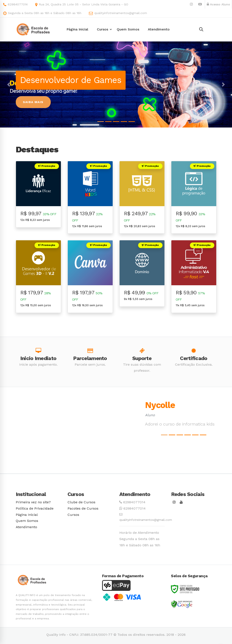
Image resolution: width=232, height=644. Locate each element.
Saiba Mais (33, 102)
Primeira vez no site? (33, 502)
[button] (9, 84)
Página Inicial (27, 515)
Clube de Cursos (81, 502)
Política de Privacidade (35, 508)
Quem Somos (27, 521)
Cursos (73, 515)
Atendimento (26, 527)
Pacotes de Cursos (83, 508)
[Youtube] (181, 502)
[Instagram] (174, 502)
